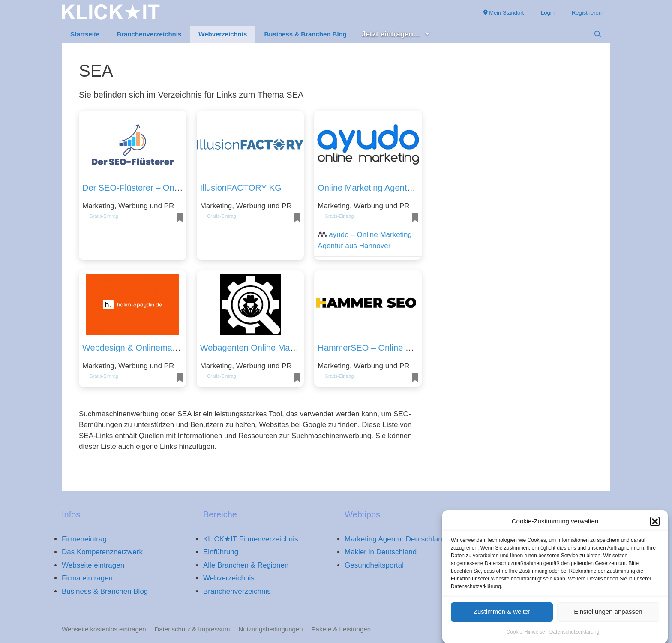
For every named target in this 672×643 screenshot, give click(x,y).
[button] (655, 523)
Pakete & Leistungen (341, 629)
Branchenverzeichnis (149, 34)
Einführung (221, 552)
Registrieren (587, 13)
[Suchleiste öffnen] (598, 34)
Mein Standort (504, 13)
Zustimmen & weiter (502, 613)
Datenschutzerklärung (574, 634)
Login (548, 13)
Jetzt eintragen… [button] (400, 35)
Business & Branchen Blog (305, 34)
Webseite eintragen (93, 565)
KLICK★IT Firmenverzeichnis (251, 539)
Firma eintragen (87, 578)
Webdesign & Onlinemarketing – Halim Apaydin (172, 348)
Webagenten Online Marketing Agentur (274, 348)
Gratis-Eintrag (104, 216)
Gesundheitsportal (374, 565)
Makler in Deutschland (381, 552)
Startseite (85, 34)
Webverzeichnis (223, 34)
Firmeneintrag (84, 539)
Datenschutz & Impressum (192, 629)
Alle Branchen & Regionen (246, 565)
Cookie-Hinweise (526, 634)
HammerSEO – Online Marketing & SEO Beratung (413, 348)
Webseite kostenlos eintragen (104, 629)
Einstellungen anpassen (608, 613)
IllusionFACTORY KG (241, 188)
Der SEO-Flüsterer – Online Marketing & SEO (169, 188)
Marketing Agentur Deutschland (395, 539)
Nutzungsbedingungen (270, 629)
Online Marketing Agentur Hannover (386, 188)
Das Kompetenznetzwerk (102, 552)
